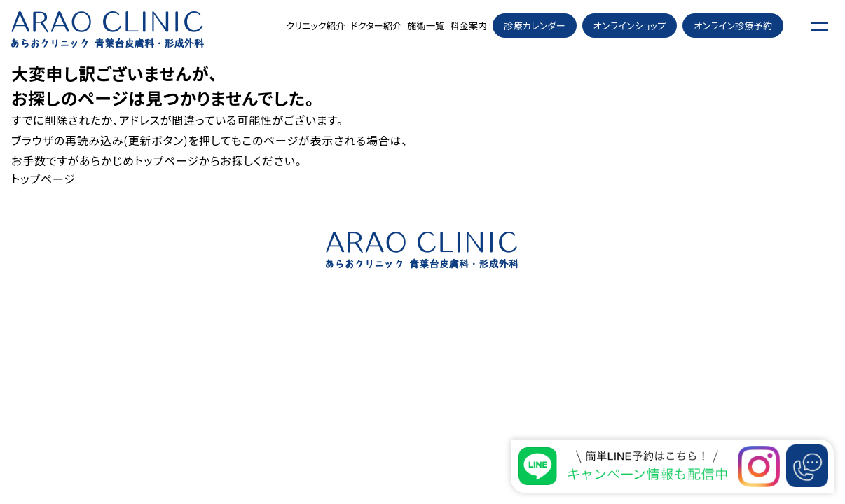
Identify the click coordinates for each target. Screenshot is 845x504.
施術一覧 (426, 26)
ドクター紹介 (376, 26)
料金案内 (468, 26)
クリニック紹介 (315, 26)
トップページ (167, 160)
